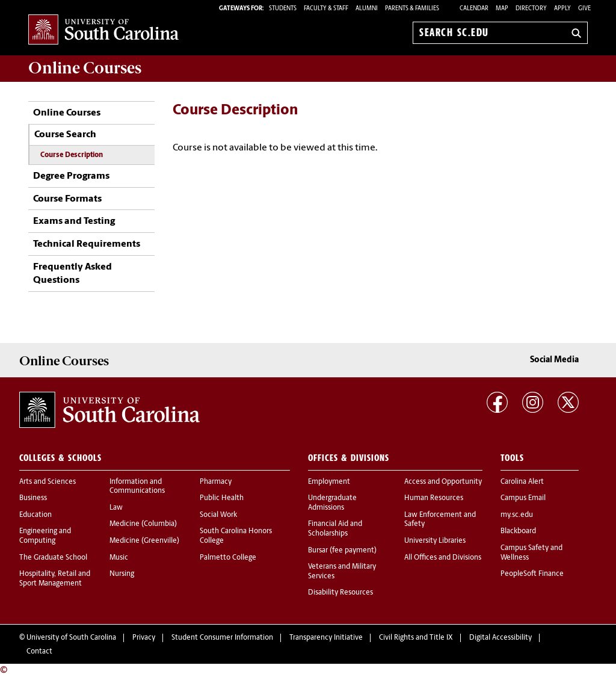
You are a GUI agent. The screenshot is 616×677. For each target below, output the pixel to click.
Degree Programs (71, 176)
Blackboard (518, 531)
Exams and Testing (74, 221)
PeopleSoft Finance (532, 574)
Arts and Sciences (48, 482)
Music (119, 558)
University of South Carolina (71, 638)
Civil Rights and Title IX (416, 638)
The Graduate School (53, 558)
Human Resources (434, 498)
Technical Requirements (87, 244)
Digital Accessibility (500, 638)
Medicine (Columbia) (143, 524)
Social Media (554, 360)
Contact (39, 652)
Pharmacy (216, 482)
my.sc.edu (517, 515)
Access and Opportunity (443, 482)
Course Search (65, 135)
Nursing (122, 574)
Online (85, 68)
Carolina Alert (522, 482)
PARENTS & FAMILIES (412, 9)
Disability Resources (340, 593)
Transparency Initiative (326, 638)
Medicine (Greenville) (144, 541)
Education (35, 515)
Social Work (218, 515)
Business (33, 498)
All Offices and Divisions (443, 558)
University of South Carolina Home (103, 30)
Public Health (222, 498)
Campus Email (523, 498)
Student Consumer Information (222, 638)
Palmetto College (228, 558)
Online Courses (67, 113)
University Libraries (435, 541)
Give (584, 9)
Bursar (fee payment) (342, 551)
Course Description (72, 155)
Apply (562, 9)
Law (116, 508)
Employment (329, 482)
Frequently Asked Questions (72, 274)
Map (502, 9)
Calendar (474, 9)
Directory (531, 9)
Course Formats (67, 199)
